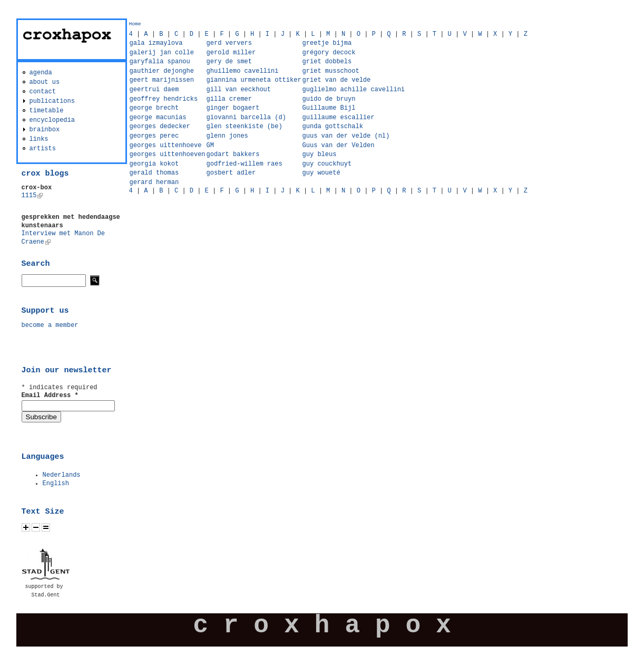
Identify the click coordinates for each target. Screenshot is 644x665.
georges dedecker (160, 127)
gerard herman (154, 182)
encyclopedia (52, 120)
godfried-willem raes (245, 164)
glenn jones (227, 136)
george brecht (154, 108)
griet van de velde (337, 80)
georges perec (154, 136)
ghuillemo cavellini (243, 71)
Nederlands (62, 475)
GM (210, 146)
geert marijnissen (162, 80)
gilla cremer (229, 99)
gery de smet (229, 62)
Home (135, 24)
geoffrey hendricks (164, 99)
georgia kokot (154, 164)
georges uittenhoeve (166, 146)
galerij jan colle (162, 53)
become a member (50, 325)
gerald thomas (154, 173)
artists (43, 149)
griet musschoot (331, 71)
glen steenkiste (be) (245, 127)
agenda (41, 73)
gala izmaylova (156, 43)
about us (45, 82)
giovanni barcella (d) (246, 118)
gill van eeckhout (239, 90)
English (56, 484)
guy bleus (320, 155)
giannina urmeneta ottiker (254, 80)
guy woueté (321, 173)
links (39, 139)
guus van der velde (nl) (346, 136)
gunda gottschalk (333, 127)
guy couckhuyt (327, 164)
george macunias (158, 118)
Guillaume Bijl (329, 108)
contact (43, 92)
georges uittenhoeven (168, 155)
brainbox (45, 130)
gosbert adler (231, 173)
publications (52, 101)
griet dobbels (327, 62)
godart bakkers (233, 155)
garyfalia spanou (160, 62)
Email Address (50, 396)
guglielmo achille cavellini (354, 90)
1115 (32, 196)
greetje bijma (327, 43)
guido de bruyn (329, 99)
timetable (47, 111)
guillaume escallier (339, 118)
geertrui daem (154, 90)
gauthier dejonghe (162, 71)
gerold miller (231, 53)
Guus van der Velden (339, 146)
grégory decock (329, 53)
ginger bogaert (233, 108)
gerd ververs (229, 43)
